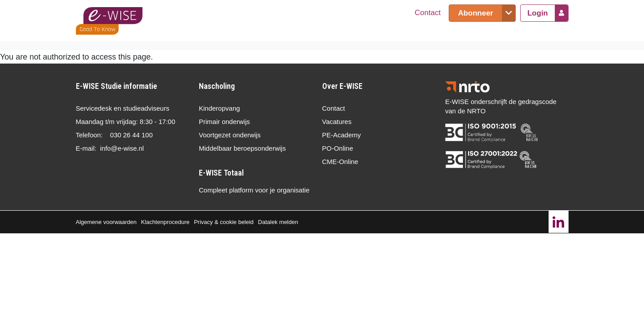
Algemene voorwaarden (106, 222)
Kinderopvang (219, 108)
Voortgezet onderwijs (230, 135)
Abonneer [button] (476, 13)
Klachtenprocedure (165, 222)
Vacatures (337, 122)
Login (537, 13)
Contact (428, 13)
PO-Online (338, 148)
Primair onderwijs (224, 122)
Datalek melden (278, 222)
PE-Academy (342, 135)
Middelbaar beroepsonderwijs (242, 148)
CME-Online (340, 162)
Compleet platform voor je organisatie (254, 190)
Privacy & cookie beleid (224, 222)
